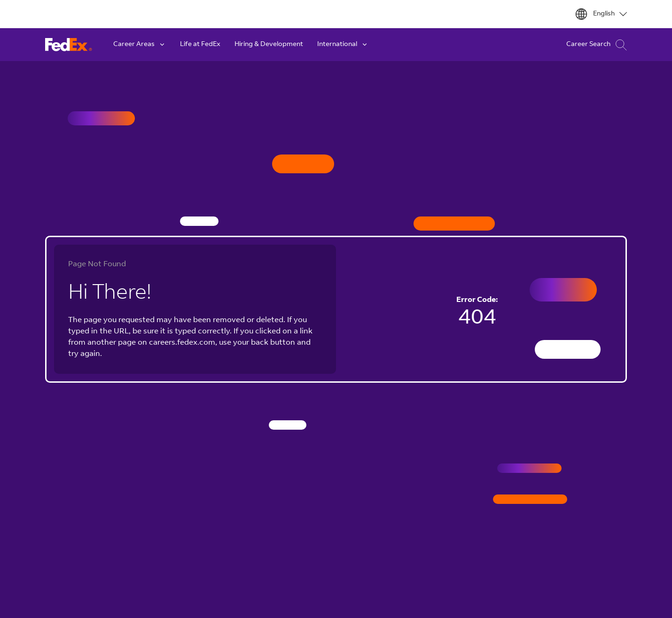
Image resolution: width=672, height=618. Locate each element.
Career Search (597, 45)
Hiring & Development (269, 45)
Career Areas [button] (140, 45)
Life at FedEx (200, 45)
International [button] (343, 45)
